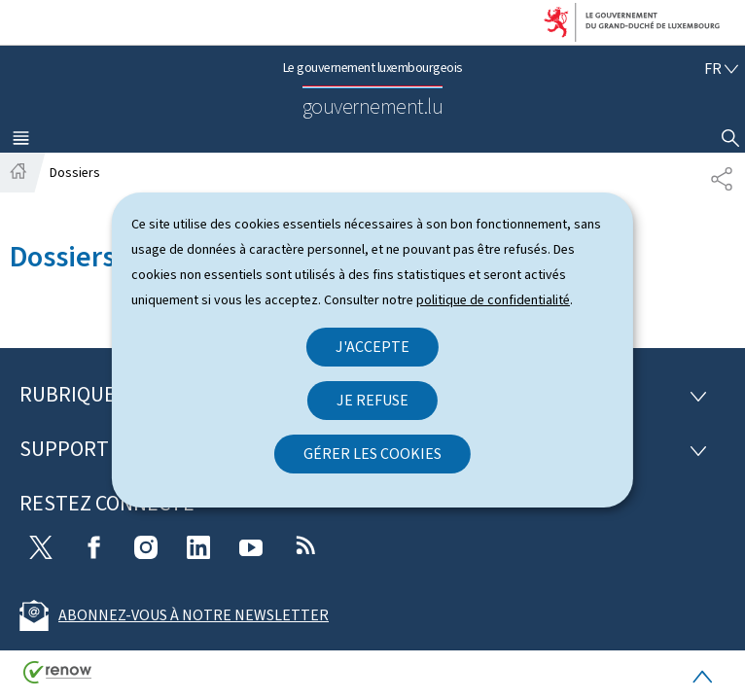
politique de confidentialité (493, 300)
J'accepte (372, 347)
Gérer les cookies (372, 454)
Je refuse (372, 400)
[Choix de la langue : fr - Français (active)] (721, 69)
